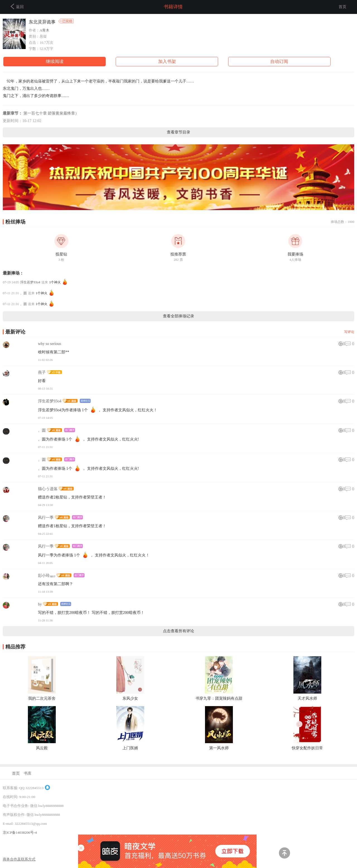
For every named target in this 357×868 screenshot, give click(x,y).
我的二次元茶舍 (42, 698)
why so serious (50, 344)
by (40, 604)
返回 (17, 6)
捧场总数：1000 (342, 222)
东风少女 (130, 698)
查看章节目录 (178, 132)
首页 (342, 7)
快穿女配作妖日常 (307, 748)
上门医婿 (130, 748)
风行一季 (46, 518)
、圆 (23, 293)
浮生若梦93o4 (30, 282)
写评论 (349, 332)
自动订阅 (279, 61)
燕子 (42, 372)
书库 (28, 773)
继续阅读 (55, 61)
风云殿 (42, 748)
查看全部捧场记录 (178, 316)
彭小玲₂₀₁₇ (47, 576)
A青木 (44, 30)
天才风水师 (307, 698)
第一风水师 (219, 748)
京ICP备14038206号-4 (20, 832)
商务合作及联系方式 (19, 859)
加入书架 (167, 61)
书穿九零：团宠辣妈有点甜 (219, 698)
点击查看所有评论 (178, 631)
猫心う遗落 (48, 489)
